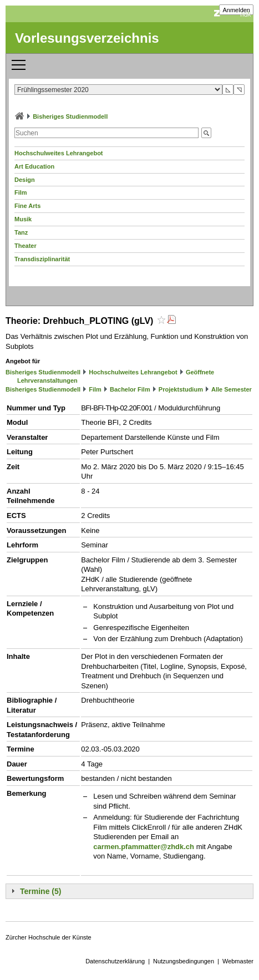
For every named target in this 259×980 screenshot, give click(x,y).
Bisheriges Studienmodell (70, 116)
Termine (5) (40, 891)
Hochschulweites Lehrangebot (59, 153)
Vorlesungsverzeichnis (87, 38)
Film (21, 192)
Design (25, 180)
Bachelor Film (130, 389)
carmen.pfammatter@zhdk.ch (144, 847)
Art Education (34, 166)
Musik (23, 219)
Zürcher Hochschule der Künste (49, 937)
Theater (26, 246)
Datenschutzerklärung (115, 961)
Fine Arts (27, 206)
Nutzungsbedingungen (184, 961)
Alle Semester (232, 389)
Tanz (21, 232)
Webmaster (238, 961)
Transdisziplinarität (42, 259)
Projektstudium (181, 389)
